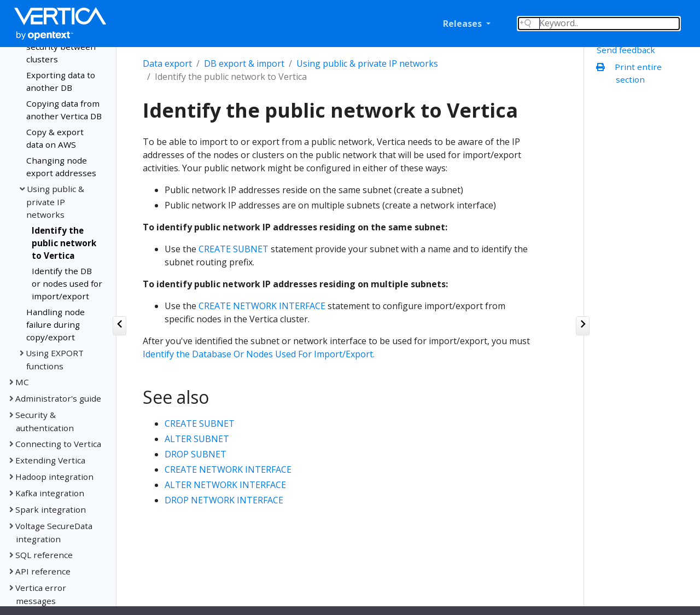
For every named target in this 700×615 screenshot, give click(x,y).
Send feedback (626, 50)
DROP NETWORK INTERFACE (224, 500)
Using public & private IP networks (367, 63)
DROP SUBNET (196, 454)
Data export (167, 63)
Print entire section (631, 73)
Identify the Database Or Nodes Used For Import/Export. (259, 354)
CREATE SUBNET (234, 249)
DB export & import (244, 63)
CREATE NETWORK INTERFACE (262, 306)
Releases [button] (463, 24)
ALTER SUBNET (197, 439)
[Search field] (599, 24)
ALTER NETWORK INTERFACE (225, 485)
